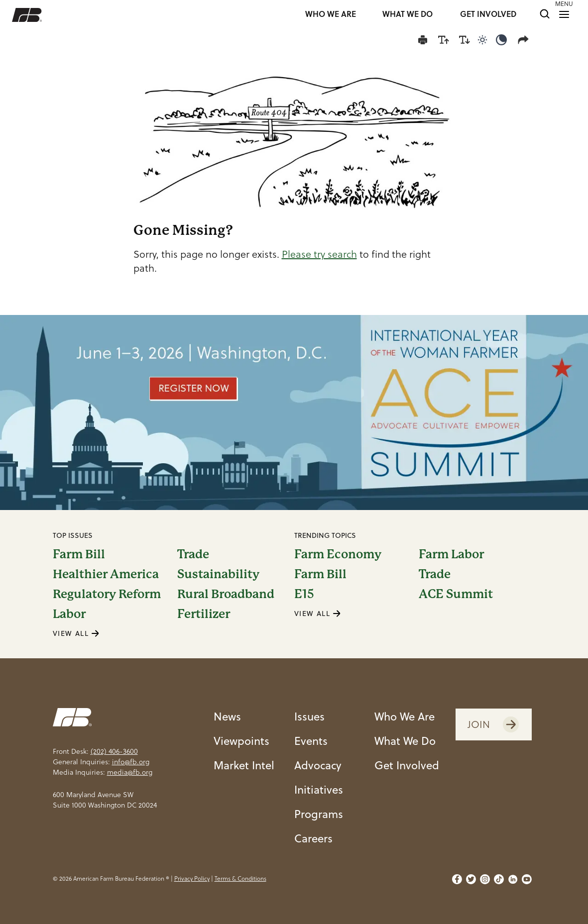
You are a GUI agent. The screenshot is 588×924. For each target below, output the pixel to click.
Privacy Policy (192, 878)
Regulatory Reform (107, 594)
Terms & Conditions (240, 878)
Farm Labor (451, 554)
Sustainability (218, 574)
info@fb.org (131, 762)
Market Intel (244, 765)
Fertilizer (204, 614)
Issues (309, 716)
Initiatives (319, 789)
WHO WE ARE (331, 15)
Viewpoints (241, 740)
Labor (69, 614)
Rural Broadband (226, 594)
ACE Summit (456, 594)
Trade (193, 554)
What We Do (405, 740)
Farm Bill (79, 554)
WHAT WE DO (408, 15)
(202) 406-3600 (114, 751)
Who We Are (405, 716)
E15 (304, 594)
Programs (319, 814)
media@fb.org (130, 772)
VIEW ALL (76, 633)
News (227, 716)
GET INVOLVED (488, 15)
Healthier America (106, 574)
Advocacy (318, 765)
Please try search (319, 254)
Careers (313, 838)
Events (311, 740)
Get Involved (407, 765)
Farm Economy (338, 554)
